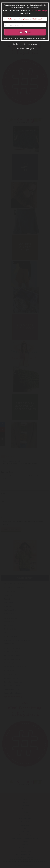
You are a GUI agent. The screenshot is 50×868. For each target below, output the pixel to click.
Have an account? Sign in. (25, 49)
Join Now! (25, 32)
